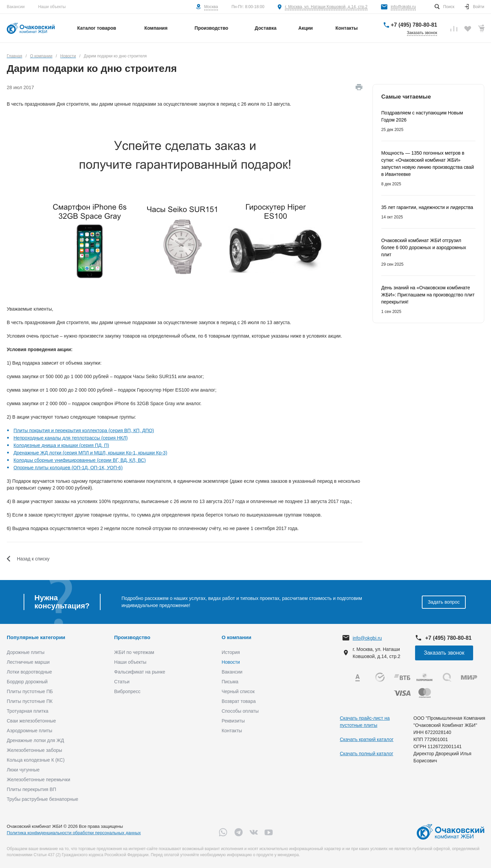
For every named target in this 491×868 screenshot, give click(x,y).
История (231, 652)
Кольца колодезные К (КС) (36, 760)
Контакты (232, 731)
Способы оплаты (240, 711)
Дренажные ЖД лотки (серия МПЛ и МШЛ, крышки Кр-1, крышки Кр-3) (90, 453)
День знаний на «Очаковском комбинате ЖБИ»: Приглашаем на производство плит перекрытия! (428, 295)
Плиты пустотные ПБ (30, 691)
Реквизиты (233, 721)
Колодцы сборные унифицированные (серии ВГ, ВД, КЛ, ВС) (80, 460)
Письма (230, 682)
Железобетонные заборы (34, 750)
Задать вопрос (444, 602)
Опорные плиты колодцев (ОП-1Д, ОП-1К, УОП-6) (68, 468)
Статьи (122, 682)
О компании (237, 637)
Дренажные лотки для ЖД (35, 740)
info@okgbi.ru (403, 7)
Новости (231, 662)
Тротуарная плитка (28, 711)
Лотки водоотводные (29, 672)
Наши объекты (52, 7)
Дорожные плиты (26, 652)
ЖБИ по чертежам (134, 652)
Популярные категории (36, 637)
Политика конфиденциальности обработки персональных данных (74, 833)
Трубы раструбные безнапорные (43, 799)
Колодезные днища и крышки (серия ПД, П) (61, 445)
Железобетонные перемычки (38, 780)
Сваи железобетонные (31, 721)
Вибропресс (127, 691)
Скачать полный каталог (366, 754)
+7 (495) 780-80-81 (414, 25)
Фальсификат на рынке (140, 672)
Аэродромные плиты (30, 731)
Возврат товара (239, 701)
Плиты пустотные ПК (30, 701)
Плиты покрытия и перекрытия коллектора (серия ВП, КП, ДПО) (84, 430)
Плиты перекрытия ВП (31, 789)
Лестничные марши (28, 662)
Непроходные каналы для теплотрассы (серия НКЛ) (71, 438)
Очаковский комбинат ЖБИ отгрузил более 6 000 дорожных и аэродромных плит (424, 247)
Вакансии (16, 7)
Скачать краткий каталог (367, 739)
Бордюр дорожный (27, 682)
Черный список (238, 691)
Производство (132, 637)
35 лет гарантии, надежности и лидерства (427, 207)
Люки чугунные (23, 770)
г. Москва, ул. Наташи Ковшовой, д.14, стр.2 (326, 7)
